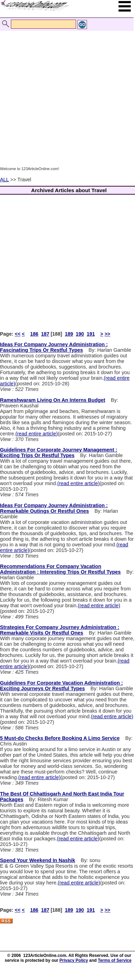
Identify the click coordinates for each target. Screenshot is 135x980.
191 (91, 334)
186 (34, 334)
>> (107, 334)
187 (45, 334)
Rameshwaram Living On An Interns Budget (53, 400)
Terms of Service (115, 960)
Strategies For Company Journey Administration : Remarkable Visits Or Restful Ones (60, 630)
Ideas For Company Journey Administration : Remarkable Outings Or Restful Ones (54, 508)
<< (18, 334)
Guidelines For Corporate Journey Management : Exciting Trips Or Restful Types (59, 453)
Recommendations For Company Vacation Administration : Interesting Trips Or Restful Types (60, 569)
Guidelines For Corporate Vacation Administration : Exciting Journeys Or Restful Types (61, 686)
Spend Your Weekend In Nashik (38, 860)
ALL (4, 180)
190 (80, 334)
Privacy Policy (74, 960)
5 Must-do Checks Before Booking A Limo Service (60, 738)
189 (69, 334)
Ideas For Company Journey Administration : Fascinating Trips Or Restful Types (54, 347)
